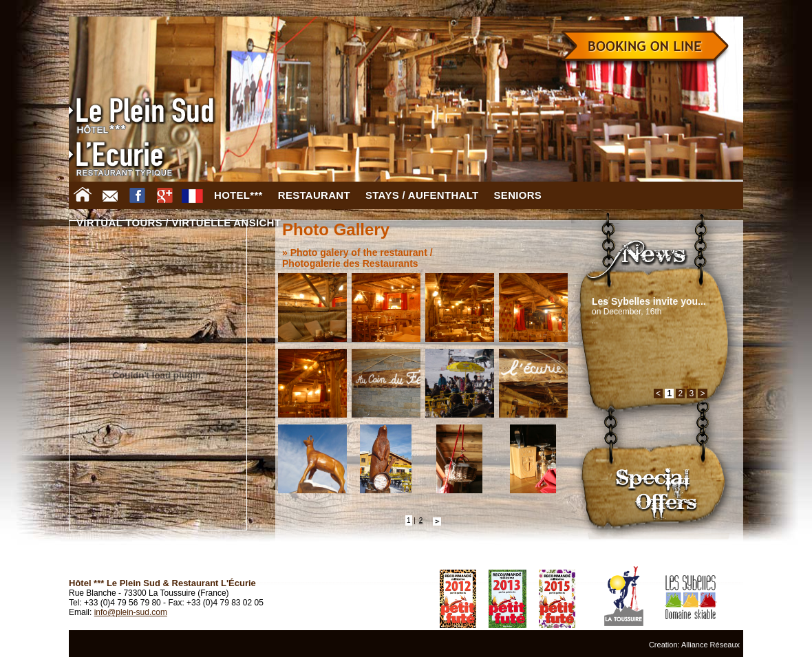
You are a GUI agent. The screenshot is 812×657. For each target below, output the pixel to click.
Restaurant (314, 195)
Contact (110, 195)
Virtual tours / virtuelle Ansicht (179, 223)
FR (193, 195)
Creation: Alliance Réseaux (694, 645)
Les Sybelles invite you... (649, 301)
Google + (165, 195)
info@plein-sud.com (131, 612)
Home (83, 195)
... (595, 321)
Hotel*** (238, 195)
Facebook (138, 195)
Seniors (518, 195)
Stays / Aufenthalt (422, 195)
